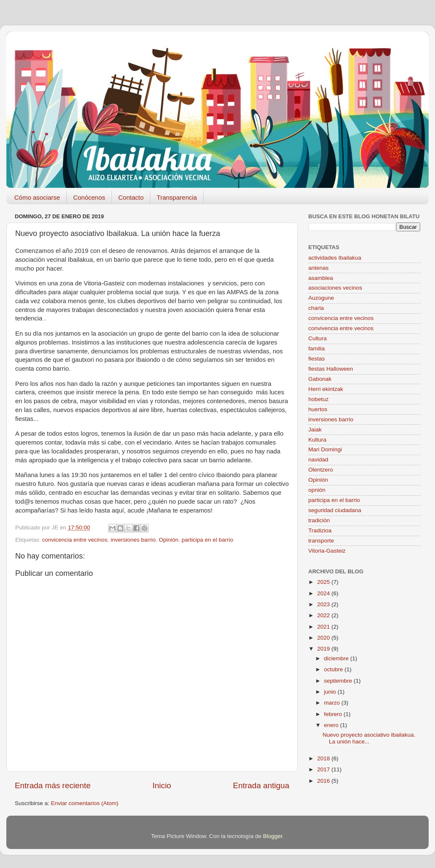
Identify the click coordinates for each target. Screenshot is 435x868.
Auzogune (321, 298)
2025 (324, 582)
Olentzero (321, 470)
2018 (324, 758)
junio (331, 692)
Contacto (131, 197)
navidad (318, 460)
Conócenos (89, 197)
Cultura (318, 338)
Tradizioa (320, 530)
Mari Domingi (325, 449)
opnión (317, 490)
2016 (324, 781)
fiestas (317, 359)
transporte (321, 541)
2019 (324, 649)
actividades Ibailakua (335, 258)
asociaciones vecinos (335, 288)
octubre (334, 669)
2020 (324, 638)
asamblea (321, 278)
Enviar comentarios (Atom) (85, 803)
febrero (334, 714)
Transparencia (177, 197)
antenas (318, 268)
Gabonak (320, 379)
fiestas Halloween (331, 369)
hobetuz (318, 399)
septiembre (339, 681)
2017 (324, 769)
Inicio (162, 785)
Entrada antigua (261, 785)
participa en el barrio (207, 540)
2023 (324, 604)
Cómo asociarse (37, 197)
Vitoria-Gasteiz (327, 551)
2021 (324, 627)
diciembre (337, 658)
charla (316, 308)
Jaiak (315, 430)
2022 (324, 615)
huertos (318, 409)
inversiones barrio (133, 540)
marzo (333, 703)
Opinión (169, 540)
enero (332, 725)
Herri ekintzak (326, 389)
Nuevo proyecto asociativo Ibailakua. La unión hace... (369, 738)
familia (317, 349)
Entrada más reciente (53, 785)
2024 (324, 593)
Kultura (317, 440)
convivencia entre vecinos (341, 328)
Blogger (273, 836)
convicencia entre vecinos (75, 540)
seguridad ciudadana (335, 510)
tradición (319, 520)
